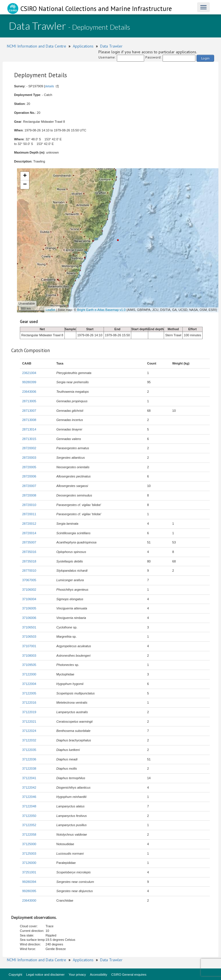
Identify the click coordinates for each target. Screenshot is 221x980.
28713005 (29, 401)
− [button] (25, 185)
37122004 (29, 684)
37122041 (29, 778)
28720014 (29, 533)
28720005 (29, 467)
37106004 (29, 599)
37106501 (29, 627)
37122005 (29, 693)
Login (205, 58)
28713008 (29, 420)
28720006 (29, 476)
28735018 (29, 561)
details (49, 86)
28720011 (29, 514)
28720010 (29, 505)
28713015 (29, 439)
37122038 (29, 768)
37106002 (29, 590)
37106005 (29, 608)
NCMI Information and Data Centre (37, 46)
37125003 (29, 854)
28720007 (29, 486)
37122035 (29, 750)
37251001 (29, 872)
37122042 (29, 788)
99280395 (29, 891)
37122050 (29, 816)
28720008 (29, 495)
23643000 (29, 900)
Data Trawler (111, 46)
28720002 (29, 448)
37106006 (29, 618)
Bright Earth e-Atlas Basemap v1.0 (101, 310)
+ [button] (25, 176)
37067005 (29, 580)
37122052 (29, 825)
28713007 (29, 411)
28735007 (29, 542)
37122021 (29, 722)
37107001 (29, 646)
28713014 (29, 429)
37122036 (29, 759)
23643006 (29, 392)
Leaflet (51, 310)
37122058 (29, 834)
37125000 (29, 844)
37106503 (29, 637)
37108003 (29, 656)
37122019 (29, 712)
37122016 (29, 703)
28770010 (29, 571)
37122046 (29, 797)
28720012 (29, 524)
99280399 (29, 382)
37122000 (29, 674)
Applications (83, 46)
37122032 (29, 740)
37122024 (29, 731)
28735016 (29, 552)
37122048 (29, 806)
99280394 (29, 882)
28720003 (29, 458)
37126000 (29, 863)
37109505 (29, 665)
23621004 (29, 373)
